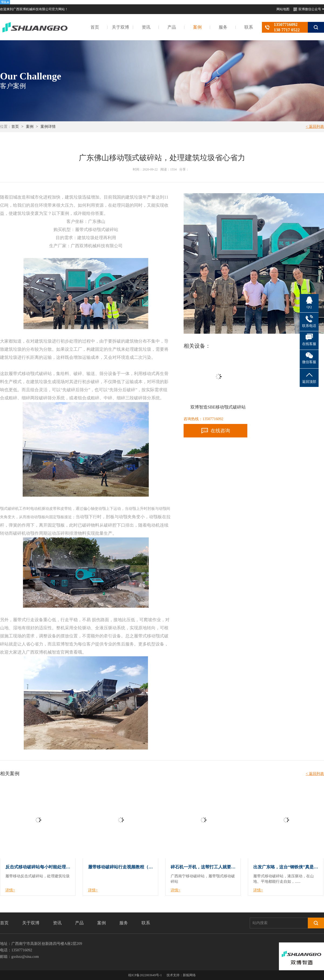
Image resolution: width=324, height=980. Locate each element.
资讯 (146, 27)
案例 (197, 27)
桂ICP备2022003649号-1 (145, 975)
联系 (249, 27)
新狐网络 (189, 975)
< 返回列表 (315, 127)
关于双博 (120, 27)
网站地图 (283, 9)
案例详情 (48, 127)
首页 (95, 27)
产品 (172, 27)
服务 (223, 27)
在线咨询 (220, 431)
